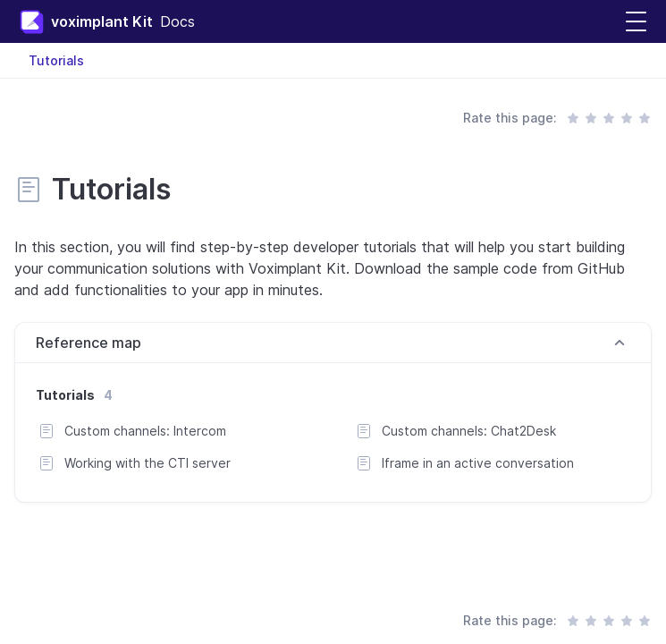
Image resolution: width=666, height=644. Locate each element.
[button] (636, 22)
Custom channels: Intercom (145, 431)
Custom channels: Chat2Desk (469, 431)
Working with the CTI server (148, 463)
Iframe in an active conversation (478, 463)
